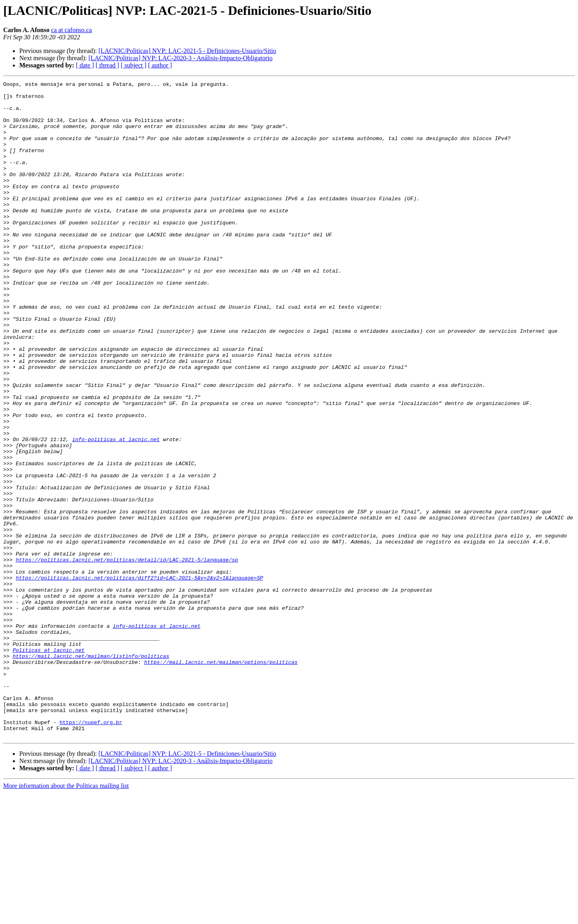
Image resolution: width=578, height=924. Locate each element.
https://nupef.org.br (91, 851)
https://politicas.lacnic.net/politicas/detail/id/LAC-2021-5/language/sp (127, 656)
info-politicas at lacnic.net (116, 511)
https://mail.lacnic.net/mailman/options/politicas (221, 779)
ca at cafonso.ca (71, 30)
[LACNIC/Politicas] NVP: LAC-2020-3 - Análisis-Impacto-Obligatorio (180, 58)
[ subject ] (134, 65)
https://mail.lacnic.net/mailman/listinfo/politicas (91, 771)
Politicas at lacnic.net (48, 764)
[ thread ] (107, 65)
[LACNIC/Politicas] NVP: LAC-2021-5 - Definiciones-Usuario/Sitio (187, 51)
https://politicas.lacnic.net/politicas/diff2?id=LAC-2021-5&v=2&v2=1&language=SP (139, 678)
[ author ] (160, 65)
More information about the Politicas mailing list (66, 917)
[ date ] (85, 65)
